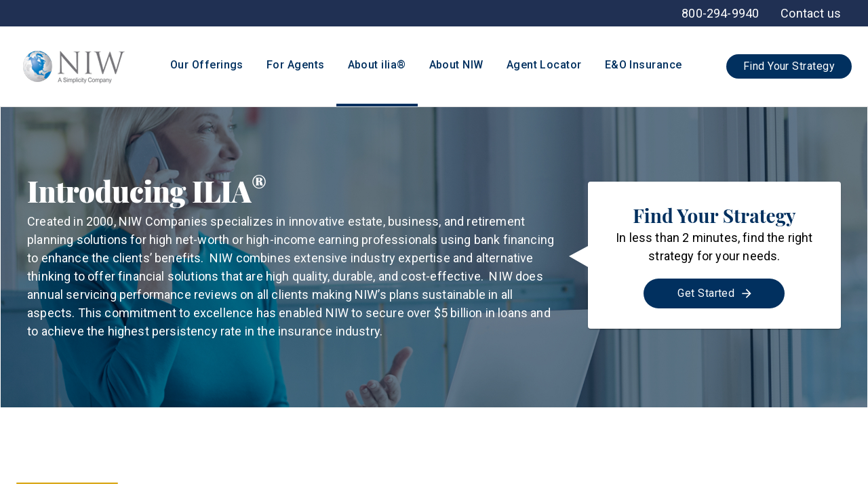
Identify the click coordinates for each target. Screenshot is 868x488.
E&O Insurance (644, 65)
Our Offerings (207, 65)
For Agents (296, 65)
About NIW (456, 65)
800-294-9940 (720, 13)
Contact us (811, 13)
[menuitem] (811, 13)
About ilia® (377, 65)
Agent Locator (544, 65)
